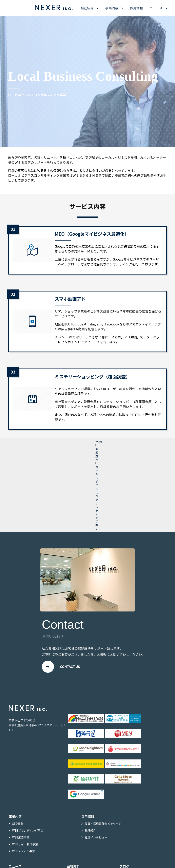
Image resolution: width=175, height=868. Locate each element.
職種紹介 (90, 831)
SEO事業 (18, 824)
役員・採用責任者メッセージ (103, 824)
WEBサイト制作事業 (25, 845)
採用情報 (136, 8)
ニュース (156, 8)
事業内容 (112, 8)
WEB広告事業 (21, 838)
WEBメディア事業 (24, 851)
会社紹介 (87, 8)
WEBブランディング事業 (28, 831)
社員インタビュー (96, 838)
